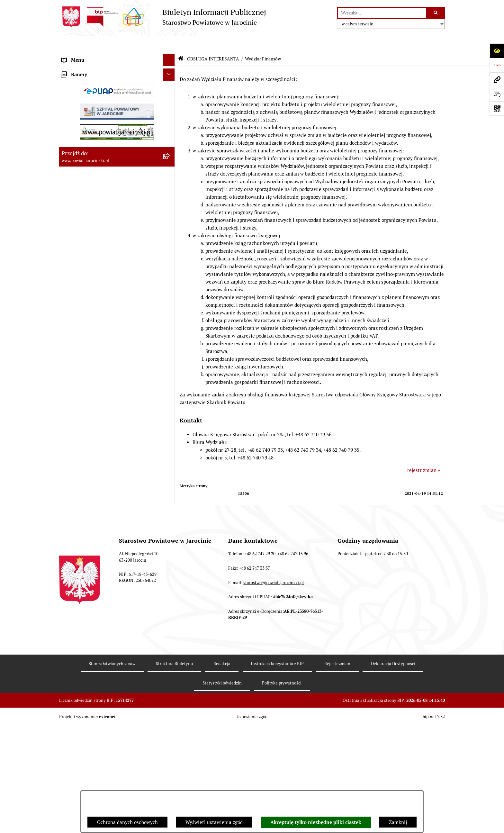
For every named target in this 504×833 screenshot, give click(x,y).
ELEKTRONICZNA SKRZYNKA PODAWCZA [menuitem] (108, 445)
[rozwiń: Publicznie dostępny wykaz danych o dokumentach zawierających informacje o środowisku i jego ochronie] (170, 469)
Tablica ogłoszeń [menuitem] (80, 164)
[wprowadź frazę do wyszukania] (382, 13)
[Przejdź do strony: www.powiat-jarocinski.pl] (497, 80)
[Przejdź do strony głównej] (163, 17)
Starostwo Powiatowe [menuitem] (85, 80)
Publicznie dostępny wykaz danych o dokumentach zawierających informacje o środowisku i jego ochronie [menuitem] (107, 476)
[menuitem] (117, 248)
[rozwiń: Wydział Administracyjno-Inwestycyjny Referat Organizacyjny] (170, 288)
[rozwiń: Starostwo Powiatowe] (170, 81)
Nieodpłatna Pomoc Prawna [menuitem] (92, 515)
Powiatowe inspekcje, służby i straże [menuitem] (102, 104)
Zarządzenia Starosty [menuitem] (85, 68)
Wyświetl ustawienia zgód (214, 822)
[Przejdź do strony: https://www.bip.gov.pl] (497, 65)
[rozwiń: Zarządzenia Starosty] (170, 68)
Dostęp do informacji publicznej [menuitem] (96, 140)
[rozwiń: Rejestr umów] (170, 208)
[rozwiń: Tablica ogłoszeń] (170, 165)
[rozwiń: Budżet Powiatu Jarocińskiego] (170, 117)
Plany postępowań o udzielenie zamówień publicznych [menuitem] (108, 192)
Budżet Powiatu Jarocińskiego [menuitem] (94, 116)
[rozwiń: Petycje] (170, 527)
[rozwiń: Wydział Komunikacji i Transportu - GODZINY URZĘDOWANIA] (170, 264)
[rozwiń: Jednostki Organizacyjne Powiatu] (170, 92)
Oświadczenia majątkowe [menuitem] (89, 220)
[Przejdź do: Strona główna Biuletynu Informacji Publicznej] (181, 43)
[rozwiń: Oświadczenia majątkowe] (170, 220)
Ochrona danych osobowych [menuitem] (92, 128)
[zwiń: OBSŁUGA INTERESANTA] (170, 232)
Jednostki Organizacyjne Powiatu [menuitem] (98, 92)
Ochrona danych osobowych (127, 822)
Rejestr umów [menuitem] (77, 208)
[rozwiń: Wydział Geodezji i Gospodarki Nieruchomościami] (170, 422)
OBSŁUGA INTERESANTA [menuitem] (89, 232)
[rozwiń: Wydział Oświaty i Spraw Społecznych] (170, 405)
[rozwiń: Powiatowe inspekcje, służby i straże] (170, 105)
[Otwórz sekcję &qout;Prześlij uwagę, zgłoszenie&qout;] (497, 94)
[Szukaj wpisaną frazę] (436, 13)
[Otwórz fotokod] (497, 109)
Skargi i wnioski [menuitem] (79, 153)
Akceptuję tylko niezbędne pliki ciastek (316, 822)
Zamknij (398, 822)
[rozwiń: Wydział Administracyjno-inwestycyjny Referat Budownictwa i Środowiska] (170, 311)
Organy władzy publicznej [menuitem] (90, 56)
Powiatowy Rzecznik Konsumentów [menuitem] (100, 457)
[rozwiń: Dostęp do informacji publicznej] (170, 141)
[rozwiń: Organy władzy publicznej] (170, 56)
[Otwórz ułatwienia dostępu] (497, 51)
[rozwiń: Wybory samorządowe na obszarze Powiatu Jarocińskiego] (170, 496)
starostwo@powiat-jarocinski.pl (274, 711)
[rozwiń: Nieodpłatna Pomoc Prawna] (170, 515)
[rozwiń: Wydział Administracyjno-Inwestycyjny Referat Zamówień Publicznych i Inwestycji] (170, 358)
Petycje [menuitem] (70, 527)
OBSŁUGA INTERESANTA (213, 43)
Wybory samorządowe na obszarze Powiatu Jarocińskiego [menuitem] (108, 499)
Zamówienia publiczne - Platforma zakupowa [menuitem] (111, 177)
